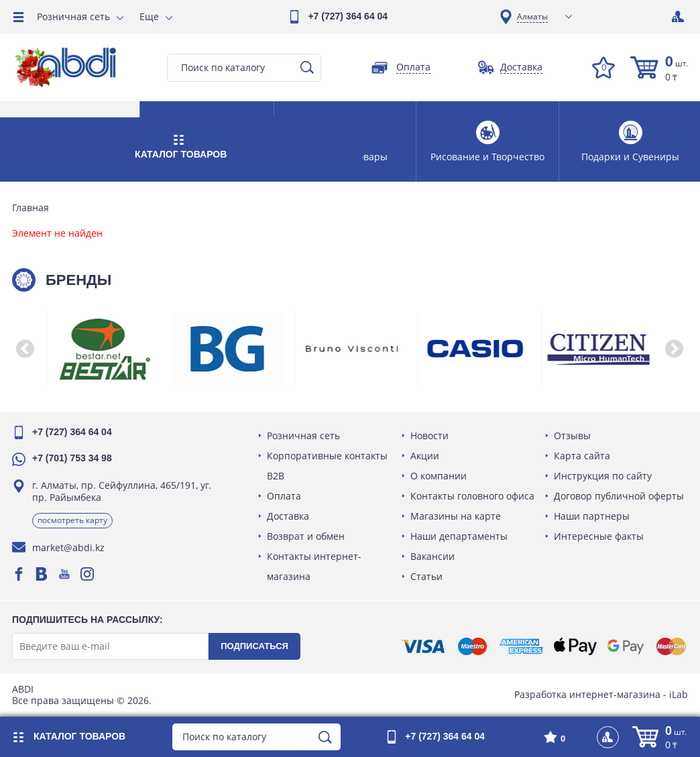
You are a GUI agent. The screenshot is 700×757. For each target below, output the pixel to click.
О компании (439, 476)
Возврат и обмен (307, 536)
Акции (425, 456)
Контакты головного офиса (473, 496)
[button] (27, 349)
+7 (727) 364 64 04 (348, 16)
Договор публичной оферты (618, 496)
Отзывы (572, 435)
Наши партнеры (591, 516)
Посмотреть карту (74, 520)
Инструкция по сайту (602, 476)
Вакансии (433, 556)
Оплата (285, 496)
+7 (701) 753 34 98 (73, 458)
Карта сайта (581, 456)
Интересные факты (598, 536)
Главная (32, 208)
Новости (430, 435)
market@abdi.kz (70, 547)
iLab (677, 694)
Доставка (289, 516)
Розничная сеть (73, 16)
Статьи (427, 576)
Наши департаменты (460, 536)
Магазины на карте (456, 516)
